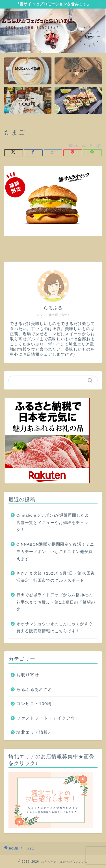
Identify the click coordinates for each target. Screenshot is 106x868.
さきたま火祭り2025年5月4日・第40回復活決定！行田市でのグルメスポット (56, 577)
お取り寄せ (28, 675)
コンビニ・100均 (34, 704)
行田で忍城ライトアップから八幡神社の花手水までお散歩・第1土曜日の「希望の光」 (56, 602)
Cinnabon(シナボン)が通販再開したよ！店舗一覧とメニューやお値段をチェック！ (55, 523)
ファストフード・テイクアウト (48, 718)
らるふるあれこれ (34, 689)
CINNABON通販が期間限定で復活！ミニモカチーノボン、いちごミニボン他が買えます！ (55, 552)
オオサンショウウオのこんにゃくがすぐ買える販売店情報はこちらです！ (55, 628)
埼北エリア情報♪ (33, 732)
